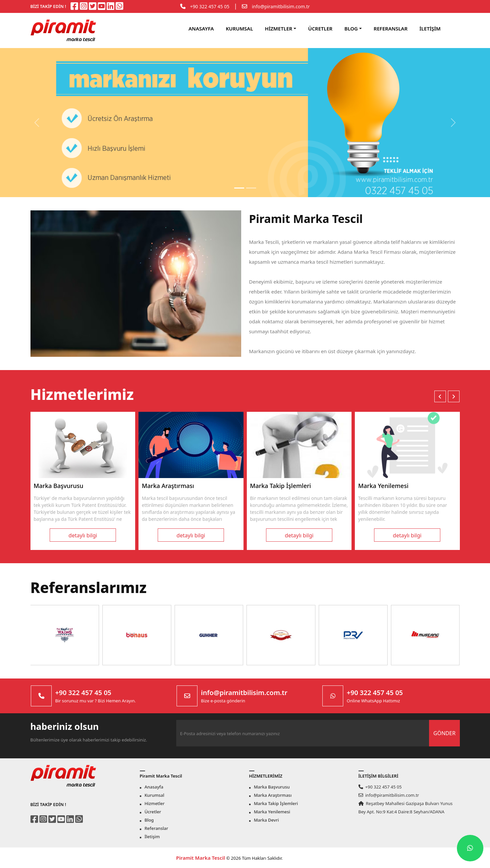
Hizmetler (152, 803)
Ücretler (150, 812)
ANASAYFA (201, 28)
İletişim (150, 837)
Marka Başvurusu (269, 787)
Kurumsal (152, 795)
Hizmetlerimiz (82, 394)
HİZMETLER (279, 28)
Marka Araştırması (270, 795)
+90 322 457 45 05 (210, 6)
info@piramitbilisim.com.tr (281, 6)
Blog (147, 820)
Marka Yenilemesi (270, 812)
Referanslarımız (89, 587)
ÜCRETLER (320, 28)
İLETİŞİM (430, 28)
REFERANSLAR (391, 28)
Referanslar (154, 828)
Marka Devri (264, 820)
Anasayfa (152, 787)
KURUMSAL (239, 28)
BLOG (351, 28)
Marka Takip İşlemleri (273, 803)
